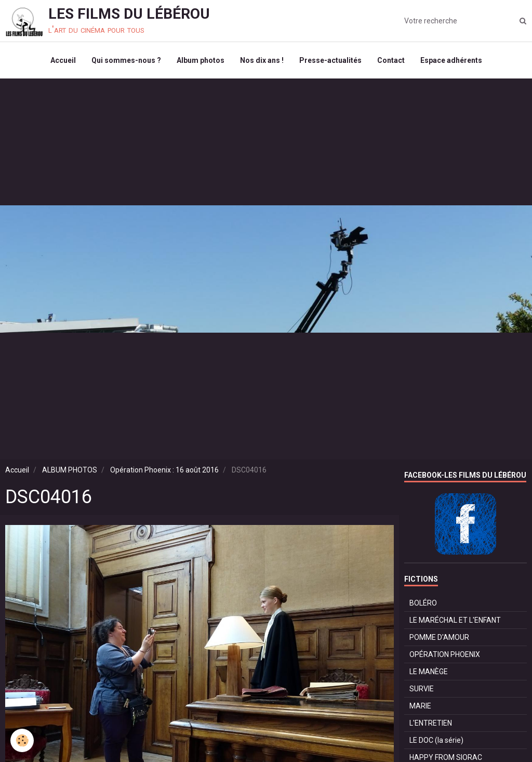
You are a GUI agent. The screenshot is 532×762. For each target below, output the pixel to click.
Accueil (63, 60)
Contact (391, 60)
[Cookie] (22, 740)
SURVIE (422, 689)
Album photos (201, 60)
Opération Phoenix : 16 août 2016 (164, 470)
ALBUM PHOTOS (70, 470)
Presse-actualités (330, 60)
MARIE (420, 706)
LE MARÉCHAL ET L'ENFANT (455, 620)
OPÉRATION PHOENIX (445, 654)
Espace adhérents (451, 60)
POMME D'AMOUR (439, 637)
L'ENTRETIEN (431, 723)
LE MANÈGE (429, 672)
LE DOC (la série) (436, 740)
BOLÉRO (423, 603)
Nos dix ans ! (262, 60)
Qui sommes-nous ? (126, 60)
